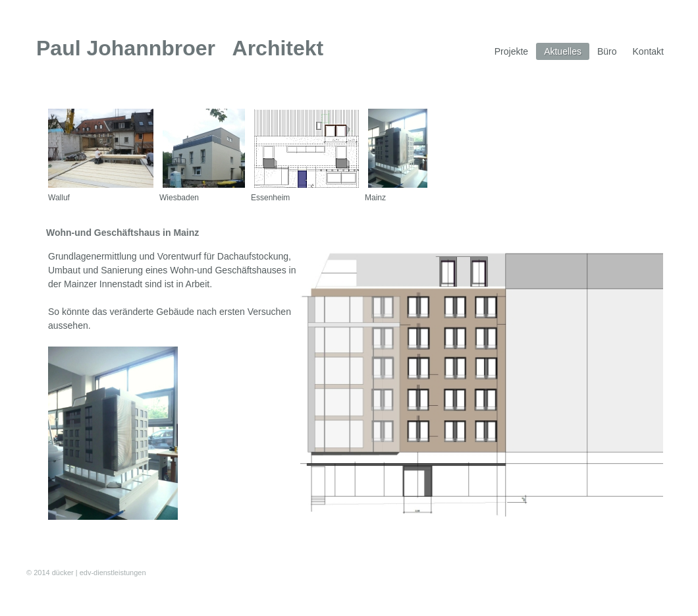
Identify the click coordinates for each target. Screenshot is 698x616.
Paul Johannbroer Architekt (180, 48)
